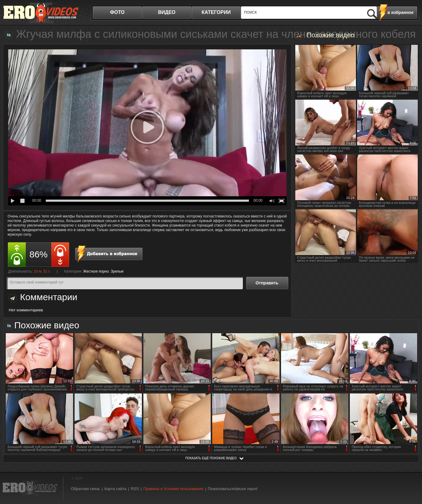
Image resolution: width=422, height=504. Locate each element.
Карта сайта (115, 489)
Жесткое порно (96, 271)
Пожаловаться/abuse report (233, 489)
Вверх (410, 473)
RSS (135, 489)
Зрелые (117, 271)
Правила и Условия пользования (173, 489)
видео (167, 12)
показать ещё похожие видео (211, 458)
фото (117, 12)
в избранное (400, 12)
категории (216, 12)
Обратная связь (85, 489)
